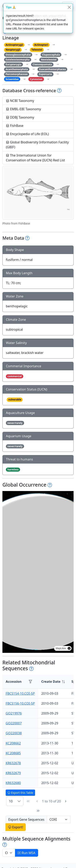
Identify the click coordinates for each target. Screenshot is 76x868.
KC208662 (13, 743)
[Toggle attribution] (69, 648)
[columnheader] (53, 682)
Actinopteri (41, 45)
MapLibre (61, 648)
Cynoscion (36, 79)
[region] (38, 572)
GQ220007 (14, 723)
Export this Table (20, 793)
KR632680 (13, 783)
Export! (16, 827)
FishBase (15, 126)
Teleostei (37, 50)
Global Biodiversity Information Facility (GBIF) (37, 145)
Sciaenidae (12, 79)
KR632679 (13, 773)
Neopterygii (13, 50)
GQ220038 (14, 733)
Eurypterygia (13, 64)
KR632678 (13, 763)
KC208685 (13, 753)
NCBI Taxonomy (20, 101)
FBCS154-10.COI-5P (20, 693)
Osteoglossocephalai (18, 55)
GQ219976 (14, 713)
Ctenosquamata (42, 64)
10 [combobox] (11, 801)
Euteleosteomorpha (18, 60)
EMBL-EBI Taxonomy (24, 109)
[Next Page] (66, 801)
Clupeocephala (51, 55)
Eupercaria (45, 74)
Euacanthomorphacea (52, 69)
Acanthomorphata (17, 69)
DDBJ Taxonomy (20, 117)
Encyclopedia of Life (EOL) (27, 134)
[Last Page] (38, 811)
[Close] (69, 7)
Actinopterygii (14, 45)
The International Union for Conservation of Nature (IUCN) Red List (35, 158)
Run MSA (27, 853)
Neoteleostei (49, 60)
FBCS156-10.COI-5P (20, 703)
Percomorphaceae (17, 74)
